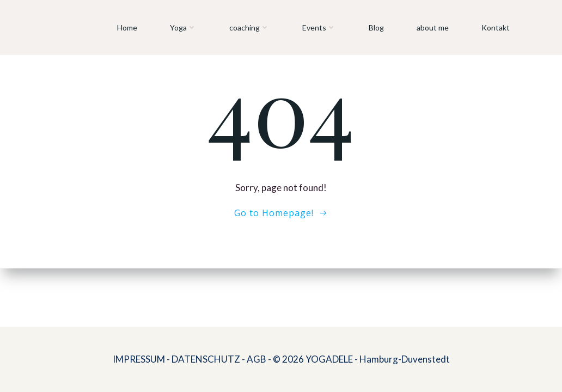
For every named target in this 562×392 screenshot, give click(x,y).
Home (127, 27)
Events (319, 27)
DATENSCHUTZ (206, 359)
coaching (249, 27)
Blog (376, 27)
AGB (256, 359)
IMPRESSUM (139, 359)
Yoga (183, 27)
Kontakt (496, 27)
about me (433, 27)
